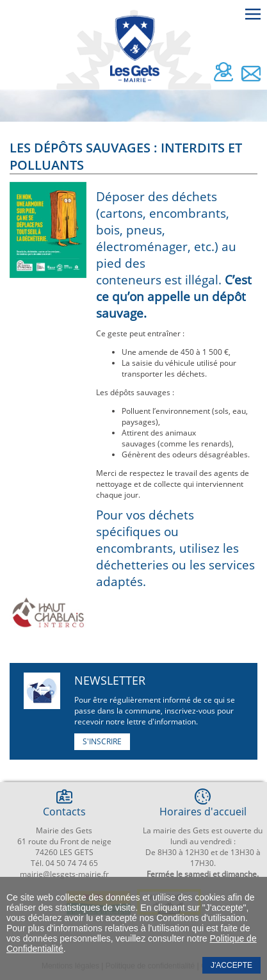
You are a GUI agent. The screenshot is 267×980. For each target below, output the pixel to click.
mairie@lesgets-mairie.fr (64, 874)
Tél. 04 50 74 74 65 (64, 863)
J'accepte (231, 965)
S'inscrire (102, 741)
